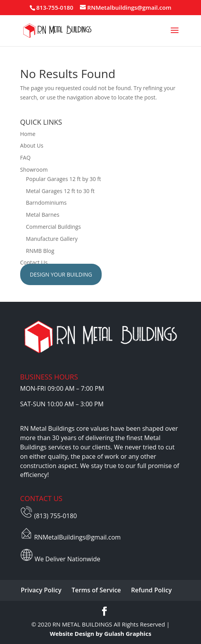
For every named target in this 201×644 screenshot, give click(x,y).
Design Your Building (61, 274)
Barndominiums (46, 203)
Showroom (34, 170)
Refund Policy (152, 590)
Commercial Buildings (54, 227)
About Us (32, 145)
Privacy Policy (41, 590)
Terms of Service (96, 590)
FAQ (25, 158)
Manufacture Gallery (52, 239)
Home (28, 134)
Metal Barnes (43, 215)
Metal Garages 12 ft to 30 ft (60, 191)
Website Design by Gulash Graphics (100, 634)
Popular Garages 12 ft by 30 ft (63, 179)
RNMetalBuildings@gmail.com (77, 537)
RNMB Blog (40, 251)
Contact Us (34, 262)
